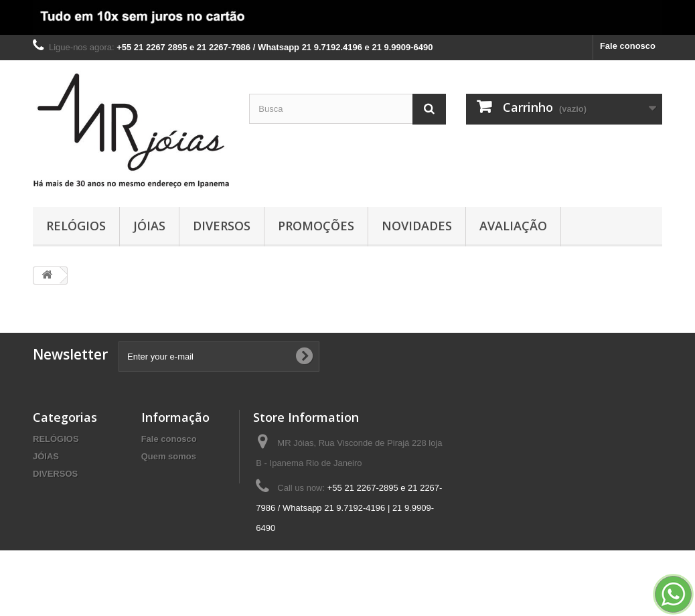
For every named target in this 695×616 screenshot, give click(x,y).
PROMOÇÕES (316, 226)
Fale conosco (628, 46)
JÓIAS (149, 226)
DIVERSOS (222, 226)
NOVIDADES (417, 226)
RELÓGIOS (76, 226)
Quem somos (169, 456)
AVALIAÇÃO (513, 226)
